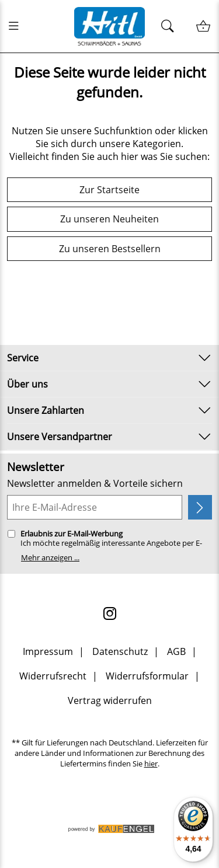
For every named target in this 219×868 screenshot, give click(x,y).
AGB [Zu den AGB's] (176, 651)
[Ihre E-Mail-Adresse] (95, 507)
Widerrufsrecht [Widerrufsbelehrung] (53, 676)
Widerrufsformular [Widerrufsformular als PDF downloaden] (147, 676)
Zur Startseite (109, 190)
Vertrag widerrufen (110, 700)
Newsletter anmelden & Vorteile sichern (95, 483)
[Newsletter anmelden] (200, 507)
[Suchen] (171, 27)
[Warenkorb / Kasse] (203, 27)
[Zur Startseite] (110, 26)
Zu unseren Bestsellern (110, 249)
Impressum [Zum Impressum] (48, 651)
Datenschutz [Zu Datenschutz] (120, 651)
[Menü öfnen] (17, 26)
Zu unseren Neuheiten (109, 219)
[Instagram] (110, 613)
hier (151, 764)
